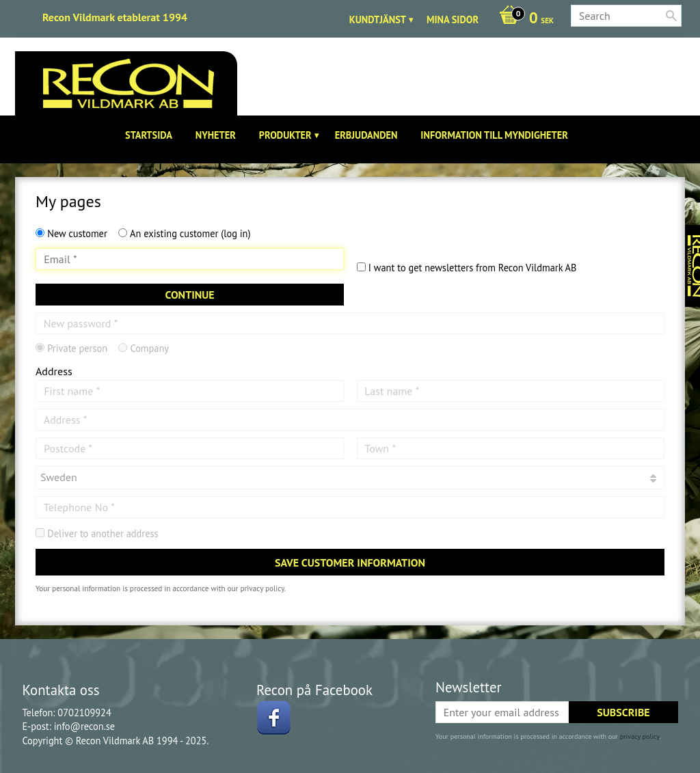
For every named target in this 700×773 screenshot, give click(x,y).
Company (149, 348)
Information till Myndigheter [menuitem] (494, 135)
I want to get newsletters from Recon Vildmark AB (473, 268)
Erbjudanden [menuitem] (366, 135)
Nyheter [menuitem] (216, 135)
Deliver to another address (103, 533)
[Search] (671, 16)
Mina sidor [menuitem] (453, 19)
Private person (77, 348)
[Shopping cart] (523, 19)
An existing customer (190, 233)
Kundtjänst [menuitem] (378, 19)
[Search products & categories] (626, 16)
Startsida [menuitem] (149, 135)
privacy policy (262, 588)
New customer (77, 233)
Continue (189, 295)
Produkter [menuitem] (285, 135)
